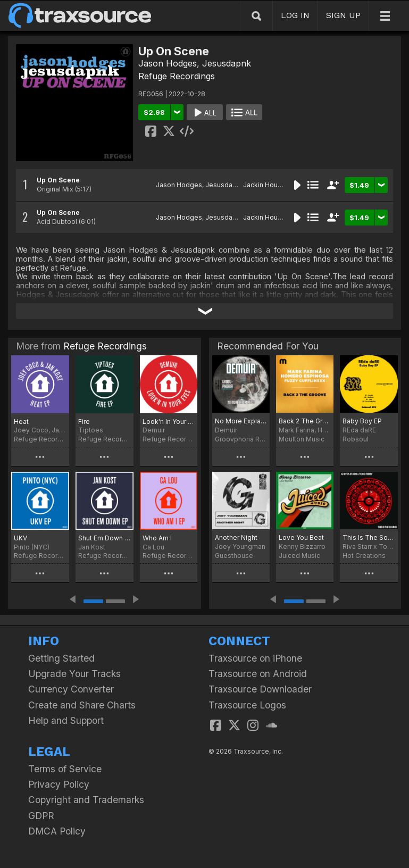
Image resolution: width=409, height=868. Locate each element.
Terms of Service (65, 769)
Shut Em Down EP (105, 538)
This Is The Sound (369, 537)
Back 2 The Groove (305, 421)
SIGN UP (343, 15)
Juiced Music (299, 556)
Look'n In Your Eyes (169, 422)
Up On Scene (58, 180)
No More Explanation (241, 421)
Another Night (236, 537)
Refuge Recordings (177, 76)
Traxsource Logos (247, 705)
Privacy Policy (59, 784)
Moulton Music (302, 439)
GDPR (41, 816)
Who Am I (157, 538)
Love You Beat (301, 537)
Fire (84, 422)
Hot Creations (364, 556)
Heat (21, 422)
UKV (20, 538)
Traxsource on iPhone (255, 658)
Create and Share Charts (82, 705)
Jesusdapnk (227, 63)
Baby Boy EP (362, 421)
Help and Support (66, 720)
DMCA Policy (57, 831)
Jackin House (264, 185)
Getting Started (61, 658)
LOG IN (295, 15)
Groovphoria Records (241, 439)
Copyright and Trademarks (86, 800)
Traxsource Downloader (260, 689)
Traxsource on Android (258, 674)
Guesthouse (234, 556)
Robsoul (356, 439)
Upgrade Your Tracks (74, 674)
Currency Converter (71, 689)
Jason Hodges (168, 63)
